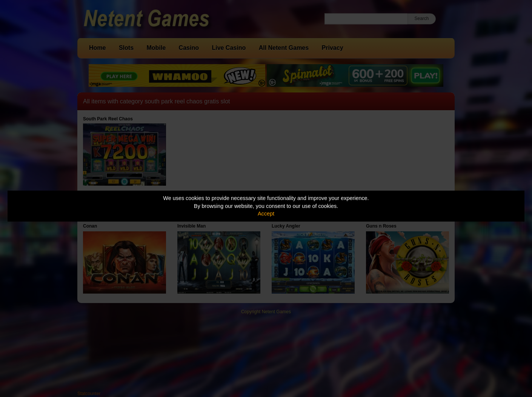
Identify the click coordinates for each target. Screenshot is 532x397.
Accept (266, 214)
